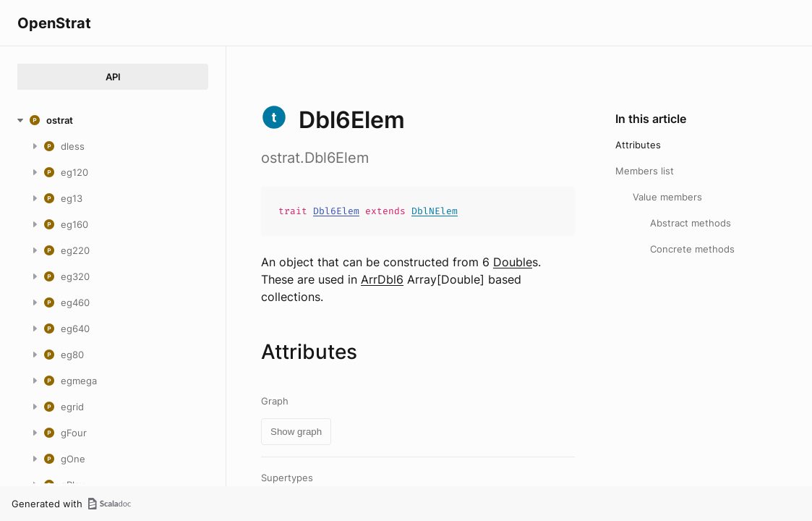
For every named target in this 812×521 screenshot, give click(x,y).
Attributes (638, 145)
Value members (667, 197)
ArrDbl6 (382, 279)
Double (513, 262)
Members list (645, 171)
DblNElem (435, 211)
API (113, 77)
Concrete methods (692, 249)
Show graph (296, 432)
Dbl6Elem (336, 211)
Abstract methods (691, 223)
